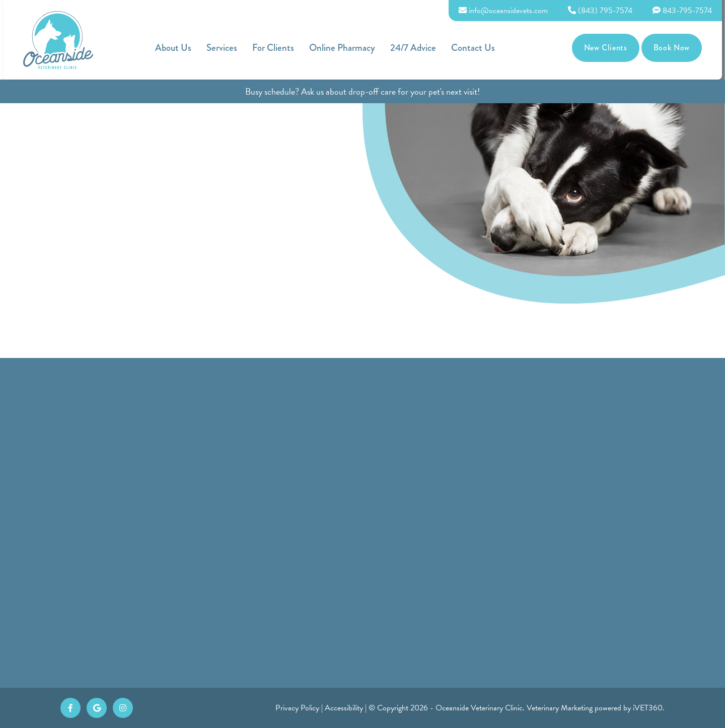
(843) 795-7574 (603, 11)
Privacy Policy (297, 708)
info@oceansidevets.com (506, 11)
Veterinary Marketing (560, 708)
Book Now (675, 48)
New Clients (609, 48)
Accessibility (344, 708)
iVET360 (648, 708)
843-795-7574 (685, 11)
